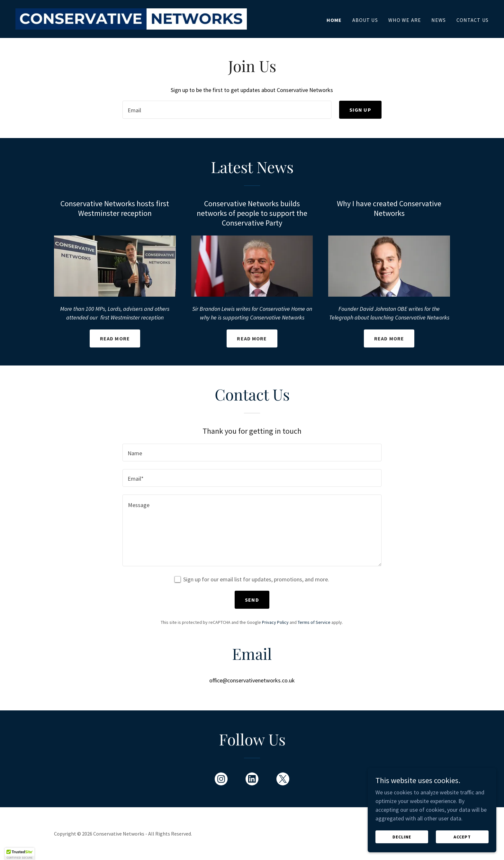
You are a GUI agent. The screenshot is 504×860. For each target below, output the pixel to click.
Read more (115, 338)
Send (252, 600)
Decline (402, 846)
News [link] (439, 20)
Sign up (360, 110)
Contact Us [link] (473, 20)
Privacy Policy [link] (275, 622)
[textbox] (227, 110)
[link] (131, 18)
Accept (462, 846)
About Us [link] (365, 20)
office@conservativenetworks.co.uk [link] (252, 680)
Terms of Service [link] (314, 622)
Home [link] (334, 20)
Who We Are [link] (405, 20)
